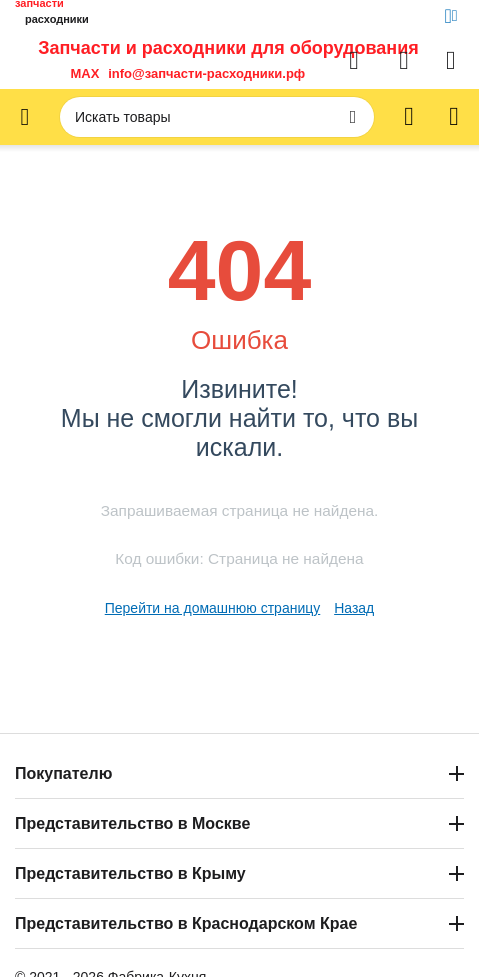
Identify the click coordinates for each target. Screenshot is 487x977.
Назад (354, 608)
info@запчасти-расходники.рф (206, 73)
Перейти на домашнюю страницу (213, 608)
